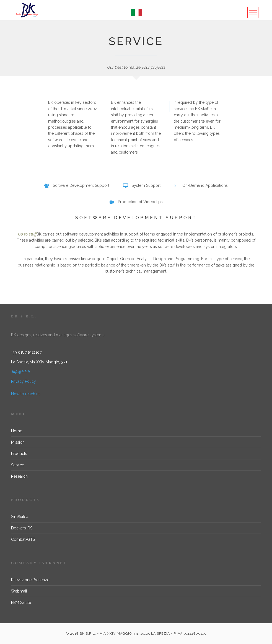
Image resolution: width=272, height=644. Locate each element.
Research (19, 476)
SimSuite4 (20, 517)
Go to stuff (27, 234)
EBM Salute (21, 602)
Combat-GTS (23, 539)
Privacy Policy (24, 381)
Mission (18, 442)
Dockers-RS (22, 528)
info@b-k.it (21, 372)
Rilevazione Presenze (30, 580)
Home (17, 431)
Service (18, 465)
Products (19, 454)
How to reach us (26, 394)
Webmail (19, 591)
